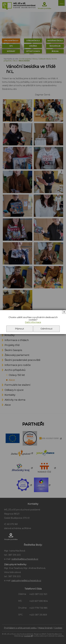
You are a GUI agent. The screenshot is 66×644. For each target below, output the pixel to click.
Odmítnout (47, 329)
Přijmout (20, 329)
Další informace (33, 322)
